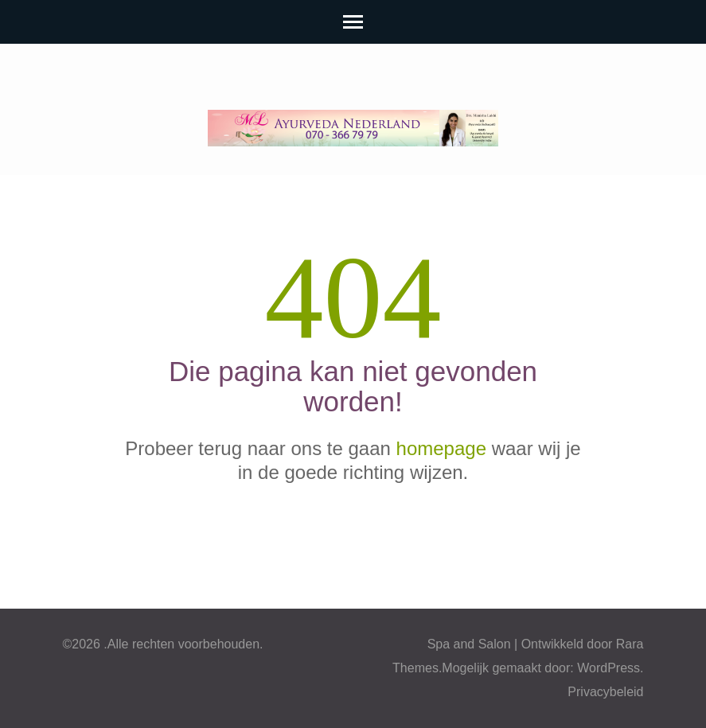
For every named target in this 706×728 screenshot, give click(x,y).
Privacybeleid (605, 692)
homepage (441, 448)
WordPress (608, 668)
